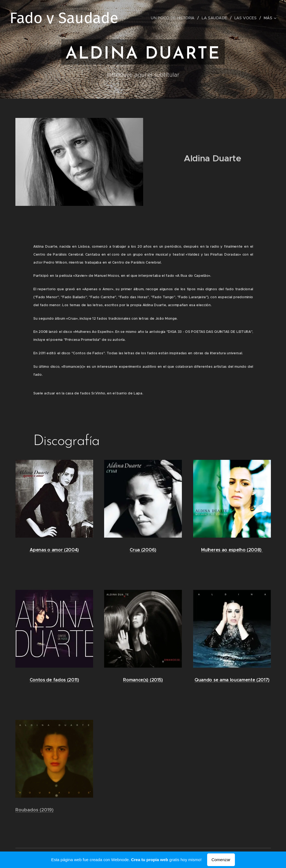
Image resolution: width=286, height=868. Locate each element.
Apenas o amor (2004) (54, 550)
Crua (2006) (143, 550)
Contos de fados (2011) (54, 680)
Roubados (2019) (34, 810)
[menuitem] (174, 18)
